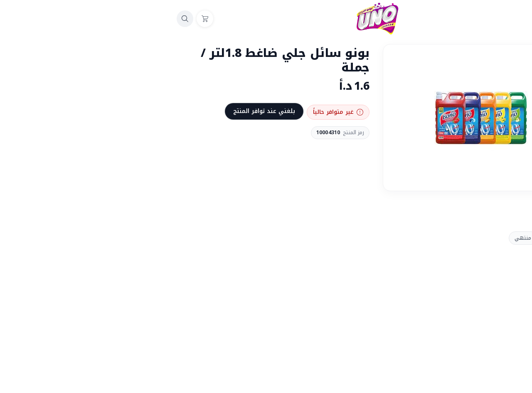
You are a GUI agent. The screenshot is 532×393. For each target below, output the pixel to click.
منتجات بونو (448, 238)
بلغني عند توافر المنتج (152, 111)
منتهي (411, 238)
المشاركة (447, 206)
